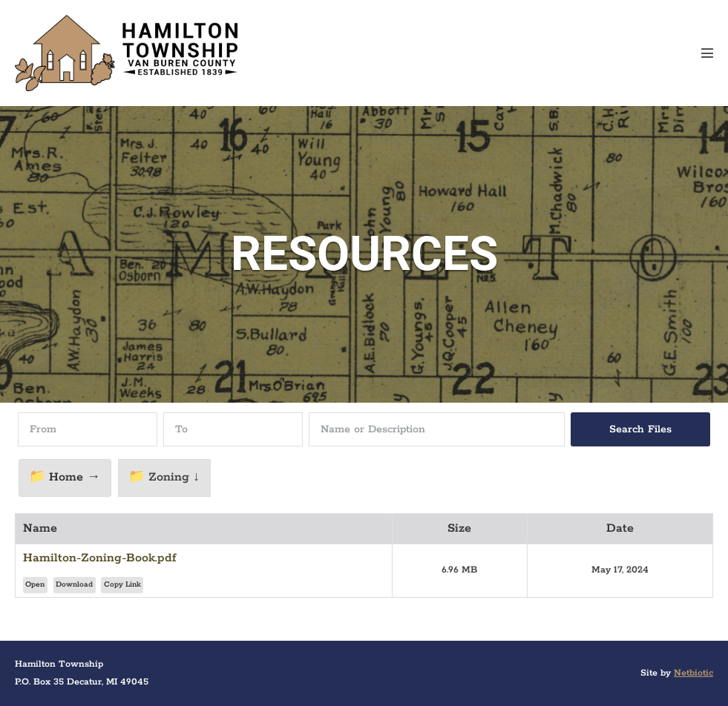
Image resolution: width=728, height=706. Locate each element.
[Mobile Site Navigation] (707, 53)
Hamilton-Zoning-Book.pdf (99, 558)
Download (74, 585)
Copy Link (122, 585)
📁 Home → (65, 477)
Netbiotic (693, 673)
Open (35, 585)
